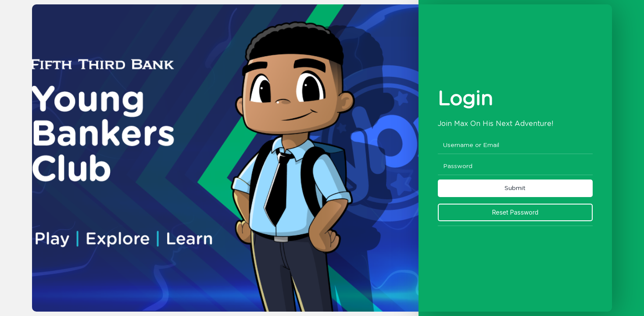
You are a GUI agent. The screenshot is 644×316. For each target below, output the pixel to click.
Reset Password (515, 212)
